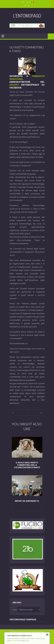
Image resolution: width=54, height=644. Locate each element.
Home (23, 2)
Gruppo (14, 85)
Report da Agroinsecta (27, 501)
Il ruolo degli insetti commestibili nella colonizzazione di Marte (27, 465)
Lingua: (30, 2)
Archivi (15, 610)
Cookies (14, 641)
